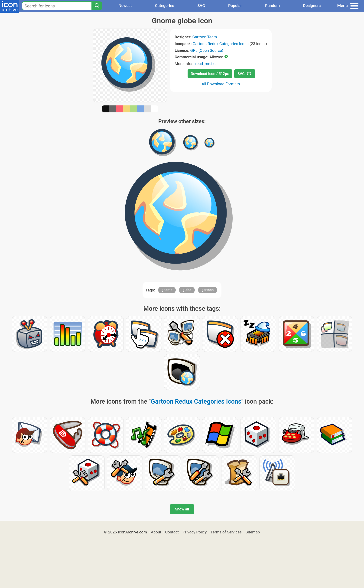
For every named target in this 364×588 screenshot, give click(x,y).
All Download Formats (221, 84)
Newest (125, 6)
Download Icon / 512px (210, 74)
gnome (167, 290)
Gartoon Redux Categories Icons (221, 44)
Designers (312, 6)
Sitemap (253, 532)
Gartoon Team (205, 37)
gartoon (208, 290)
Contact (172, 532)
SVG (201, 6)
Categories (165, 6)
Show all (182, 509)
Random (272, 6)
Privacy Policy (195, 532)
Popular (235, 6)
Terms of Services (226, 532)
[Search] (97, 6)
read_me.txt (205, 64)
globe (187, 290)
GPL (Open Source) (207, 50)
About (156, 532)
